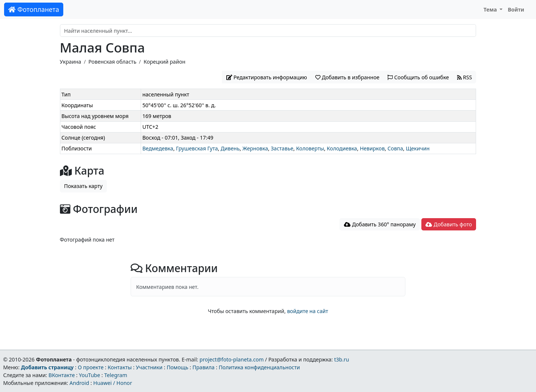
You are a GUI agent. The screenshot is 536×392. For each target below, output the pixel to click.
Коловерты (310, 148)
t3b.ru (342, 359)
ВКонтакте (62, 375)
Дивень (230, 148)
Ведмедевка (158, 148)
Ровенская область (112, 62)
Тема (491, 9)
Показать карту (83, 186)
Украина (71, 62)
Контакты (120, 367)
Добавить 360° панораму (380, 224)
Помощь (178, 367)
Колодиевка (342, 148)
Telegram (116, 375)
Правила (203, 367)
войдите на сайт (307, 311)
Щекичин (418, 148)
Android (79, 383)
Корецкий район (165, 62)
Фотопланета (34, 9)
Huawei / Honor (112, 383)
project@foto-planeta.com (232, 359)
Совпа (395, 148)
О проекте (91, 367)
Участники (149, 367)
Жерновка (255, 148)
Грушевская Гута (197, 148)
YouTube (90, 375)
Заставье (282, 148)
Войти (516, 9)
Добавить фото (449, 224)
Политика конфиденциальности (259, 367)
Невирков (372, 148)
